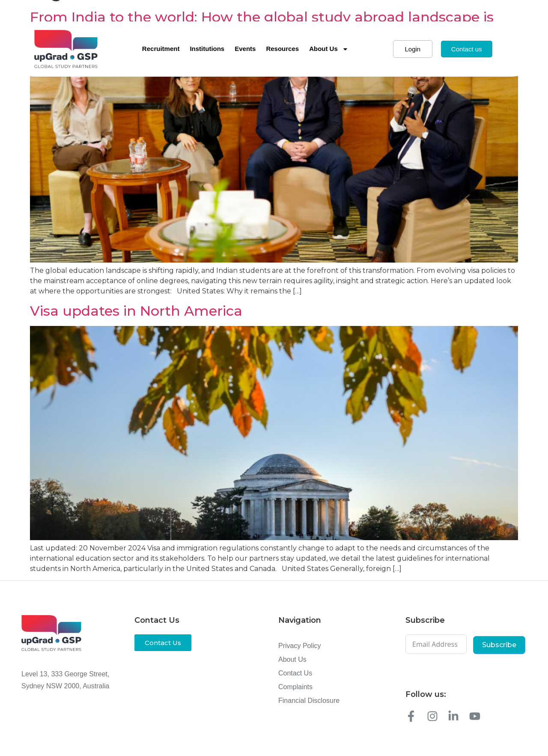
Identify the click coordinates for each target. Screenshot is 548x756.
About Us (329, 49)
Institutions (207, 49)
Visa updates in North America (136, 311)
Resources (282, 49)
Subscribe (499, 645)
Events (245, 49)
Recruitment (161, 49)
